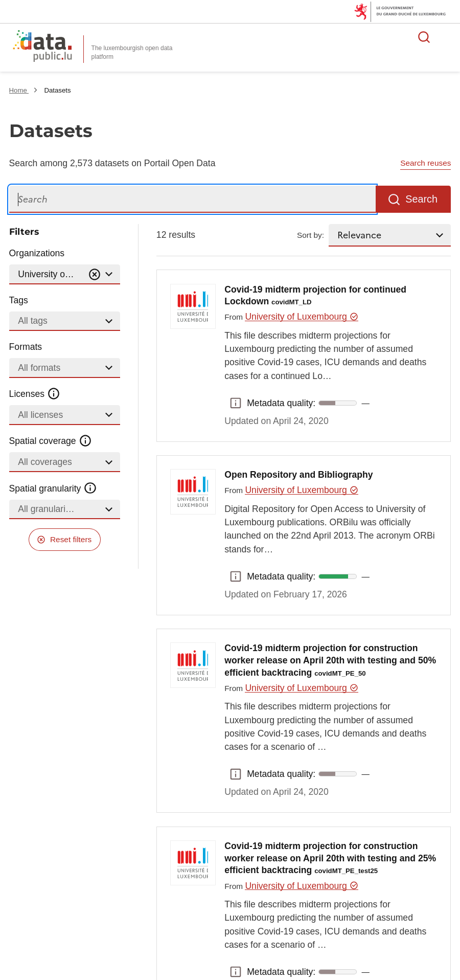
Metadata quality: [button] (236, 403)
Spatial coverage (51, 441)
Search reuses (425, 163)
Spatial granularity (53, 488)
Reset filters (71, 539)
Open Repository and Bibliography (298, 475)
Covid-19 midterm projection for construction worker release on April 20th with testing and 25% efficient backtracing (330, 858)
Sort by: (310, 235)
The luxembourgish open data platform (132, 52)
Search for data (424, 37)
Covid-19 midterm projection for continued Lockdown (315, 296)
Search (421, 199)
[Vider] (95, 274)
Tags (19, 300)
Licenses (35, 394)
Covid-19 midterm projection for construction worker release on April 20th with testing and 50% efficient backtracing (330, 660)
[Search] (192, 199)
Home (19, 90)
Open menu (447, 37)
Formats (26, 347)
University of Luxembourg (302, 317)
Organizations (37, 253)
